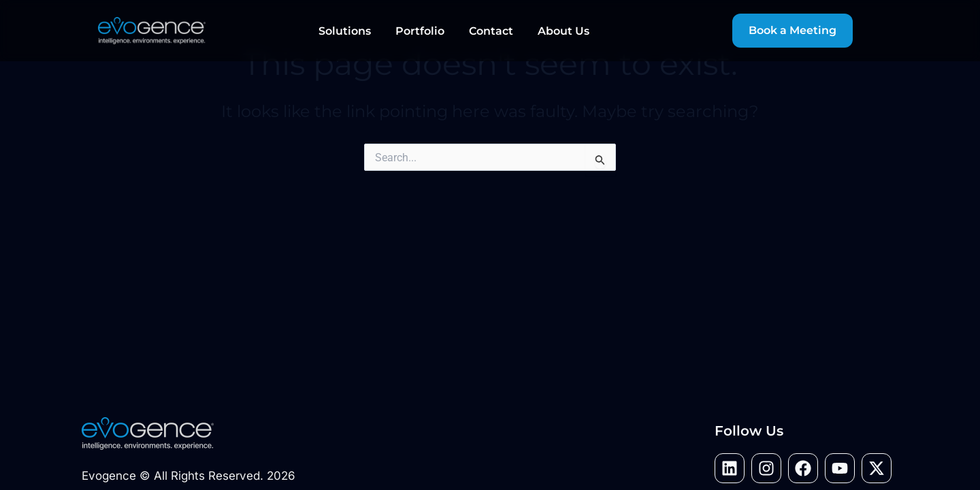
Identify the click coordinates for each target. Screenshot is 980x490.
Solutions (345, 31)
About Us (563, 31)
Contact (491, 31)
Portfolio (420, 31)
